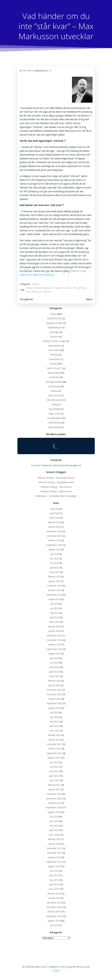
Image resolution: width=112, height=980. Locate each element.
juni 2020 (54, 821)
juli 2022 (54, 712)
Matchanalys (54, 373)
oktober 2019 (55, 857)
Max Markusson (34, 292)
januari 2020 (54, 844)
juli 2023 (54, 658)
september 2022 (54, 703)
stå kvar (47, 292)
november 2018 (54, 907)
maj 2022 (54, 721)
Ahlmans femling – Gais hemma (56, 487)
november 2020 (54, 798)
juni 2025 (55, 559)
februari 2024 (54, 626)
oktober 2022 (55, 699)
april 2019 (54, 884)
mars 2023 (55, 676)
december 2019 (55, 848)
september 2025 (54, 545)
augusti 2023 (55, 654)
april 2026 (55, 513)
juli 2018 (54, 925)
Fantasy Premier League (54, 341)
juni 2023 (55, 663)
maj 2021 (54, 771)
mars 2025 (55, 572)
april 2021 (54, 776)
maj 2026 (55, 509)
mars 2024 (55, 622)
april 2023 (54, 672)
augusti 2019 (54, 866)
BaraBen (59, 288)
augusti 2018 (54, 921)
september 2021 (54, 753)
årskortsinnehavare (44, 288)
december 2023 (55, 636)
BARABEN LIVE (54, 318)
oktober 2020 (55, 803)
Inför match (54, 350)
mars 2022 (55, 731)
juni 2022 (55, 717)
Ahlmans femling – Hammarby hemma (56, 478)
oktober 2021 (55, 749)
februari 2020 (54, 839)
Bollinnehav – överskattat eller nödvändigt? (56, 496)
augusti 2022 (55, 708)
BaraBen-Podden (54, 323)
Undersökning (55, 423)
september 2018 (54, 916)
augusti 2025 (55, 549)
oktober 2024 (55, 590)
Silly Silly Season (54, 400)
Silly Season (54, 395)
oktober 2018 (54, 912)
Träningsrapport (54, 418)
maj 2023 (54, 667)
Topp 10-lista (55, 414)
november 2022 (54, 694)
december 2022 (55, 690)
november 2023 (54, 640)
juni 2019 (54, 875)
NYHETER (54, 377)
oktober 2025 (55, 540)
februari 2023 (54, 681)
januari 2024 (54, 631)
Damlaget (54, 332)
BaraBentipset (55, 327)
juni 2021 (55, 767)
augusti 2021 (54, 758)
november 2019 (54, 853)
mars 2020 (54, 835)
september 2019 (54, 862)
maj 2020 (54, 826)
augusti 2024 (55, 599)
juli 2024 (54, 604)
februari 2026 (54, 522)
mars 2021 (55, 780)
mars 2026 (55, 518)
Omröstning (54, 386)
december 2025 (55, 531)
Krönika (53, 364)
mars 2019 (54, 889)
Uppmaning (54, 427)
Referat (54, 391)
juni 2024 (55, 608)
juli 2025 (54, 554)
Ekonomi (55, 337)
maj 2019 (54, 880)
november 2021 (54, 744)
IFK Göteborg (80, 288)
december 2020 (55, 794)
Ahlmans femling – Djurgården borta (56, 482)
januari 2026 (54, 527)
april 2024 (55, 617)
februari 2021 (54, 785)
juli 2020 (54, 817)
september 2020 (54, 807)
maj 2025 (55, 563)
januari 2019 (54, 898)
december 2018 (55, 903)
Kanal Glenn (55, 359)
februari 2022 (54, 735)
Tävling (54, 404)
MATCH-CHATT (55, 368)
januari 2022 (54, 740)
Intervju (36, 284)
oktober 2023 (55, 644)
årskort (30, 288)
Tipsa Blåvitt (54, 409)
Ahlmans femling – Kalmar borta (56, 491)
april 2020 (54, 830)
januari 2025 (54, 581)
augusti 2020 (54, 812)
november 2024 (54, 586)
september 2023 (54, 649)
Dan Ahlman (28, 71)
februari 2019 (54, 894)
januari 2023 (54, 685)
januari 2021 (54, 789)
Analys (53, 314)
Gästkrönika (54, 346)
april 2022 (54, 726)
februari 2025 (54, 577)
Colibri (56, 971)
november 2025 (54, 536)
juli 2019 (54, 871)
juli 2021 (54, 762)
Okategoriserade (54, 382)
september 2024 (54, 595)
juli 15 (48, 71)
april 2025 (55, 568)
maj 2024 (55, 613)
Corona (68, 288)
